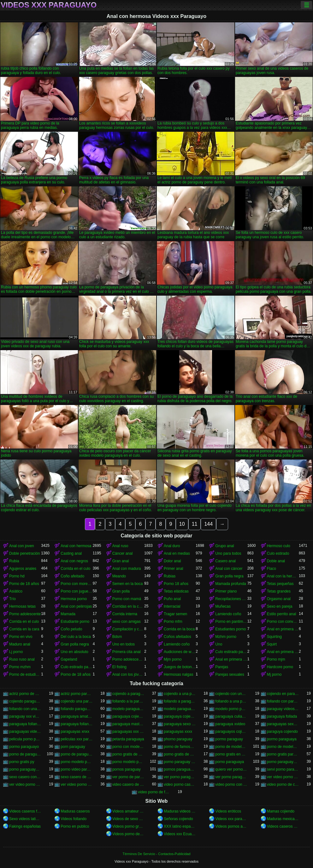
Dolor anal (172, 561)
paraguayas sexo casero (283, 724)
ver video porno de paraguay (283, 777)
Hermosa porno (74, 599)
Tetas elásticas (176, 591)
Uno (219, 644)
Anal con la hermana (283, 576)
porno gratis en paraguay (231, 754)
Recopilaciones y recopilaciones (231, 599)
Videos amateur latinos (128, 811)
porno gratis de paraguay (128, 754)
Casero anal (225, 561)
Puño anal (172, 599)
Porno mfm (173, 622)
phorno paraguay (178, 739)
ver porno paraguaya (231, 777)
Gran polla (121, 591)
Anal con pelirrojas (76, 606)
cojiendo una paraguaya (77, 701)
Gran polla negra (229, 576)
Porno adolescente (25, 614)
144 (208, 524)
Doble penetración (24, 553)
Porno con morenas (77, 584)
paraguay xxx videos (25, 716)
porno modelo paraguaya (128, 762)
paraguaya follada (282, 716)
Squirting (274, 637)
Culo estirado (278, 553)
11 (195, 524)
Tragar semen (175, 614)
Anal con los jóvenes (128, 674)
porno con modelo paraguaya (128, 747)
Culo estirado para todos (231, 652)
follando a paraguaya (180, 701)
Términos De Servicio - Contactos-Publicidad (157, 854)
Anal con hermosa (76, 546)
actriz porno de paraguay (25, 694)
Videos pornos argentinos (231, 826)
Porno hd (17, 576)
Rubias (170, 576)
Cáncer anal (123, 553)
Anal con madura (127, 569)
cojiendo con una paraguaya (231, 694)
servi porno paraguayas (283, 769)
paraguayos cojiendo (231, 732)
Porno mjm (276, 659)
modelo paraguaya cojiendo (128, 709)
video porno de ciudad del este (283, 784)
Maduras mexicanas (283, 819)
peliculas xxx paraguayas (77, 739)
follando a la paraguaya (128, 701)
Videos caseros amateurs (283, 826)
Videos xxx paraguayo (231, 819)
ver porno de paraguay (128, 777)
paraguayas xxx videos (128, 732)
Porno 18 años (176, 584)
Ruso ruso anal (22, 659)
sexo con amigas (127, 622)
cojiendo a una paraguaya (180, 694)
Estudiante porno (75, 622)
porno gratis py (22, 762)
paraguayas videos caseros (25, 732)
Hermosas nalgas (178, 674)
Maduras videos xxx (180, 811)
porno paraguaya (230, 762)
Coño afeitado (72, 576)
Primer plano (226, 591)
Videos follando (74, 819)
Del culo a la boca (76, 637)
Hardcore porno (280, 667)
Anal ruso (120, 546)
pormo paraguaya (282, 739)
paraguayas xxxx (178, 732)
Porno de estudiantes (25, 674)
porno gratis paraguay (283, 754)
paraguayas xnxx (75, 732)
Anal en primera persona (283, 629)
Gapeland (69, 659)
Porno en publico (75, 826)
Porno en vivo (21, 637)
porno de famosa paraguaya (180, 747)
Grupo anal (224, 546)
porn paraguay (73, 747)
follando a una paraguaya (231, 701)
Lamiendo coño (228, 614)
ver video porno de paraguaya (25, 784)
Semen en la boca (128, 584)
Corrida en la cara (24, 629)
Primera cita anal (127, 652)
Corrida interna (125, 614)
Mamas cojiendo (281, 811)
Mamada (68, 614)
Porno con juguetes (77, 591)
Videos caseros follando (25, 811)
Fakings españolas (25, 826)
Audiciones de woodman (180, 652)
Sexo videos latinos (25, 819)
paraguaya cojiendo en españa (128, 716)
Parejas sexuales (230, 674)
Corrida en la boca (179, 629)
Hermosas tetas (22, 606)
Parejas (222, 667)
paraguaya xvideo (230, 724)
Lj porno (16, 652)
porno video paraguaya (77, 769)
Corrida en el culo (75, 569)
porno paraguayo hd (25, 769)
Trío (12, 599)
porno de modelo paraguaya (231, 747)
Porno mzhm (20, 667)
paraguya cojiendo (282, 732)
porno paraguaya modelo (283, 762)
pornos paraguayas (180, 769)
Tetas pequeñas (280, 584)
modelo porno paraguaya (231, 709)
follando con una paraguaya (25, 709)
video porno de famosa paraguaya (154, 792)
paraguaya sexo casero (180, 724)
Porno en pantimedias (231, 622)
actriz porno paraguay (77, 694)
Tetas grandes (279, 591)
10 (182, 524)
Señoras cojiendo (178, 819)
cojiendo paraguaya (25, 701)
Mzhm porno (226, 637)
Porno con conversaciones (283, 622)
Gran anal (121, 561)
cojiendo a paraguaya (128, 694)
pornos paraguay (127, 769)
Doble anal (276, 561)
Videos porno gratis (128, 826)
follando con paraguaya (283, 701)
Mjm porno (173, 659)
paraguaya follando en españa (77, 724)
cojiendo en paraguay (283, 694)
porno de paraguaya (25, 754)
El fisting (119, 667)
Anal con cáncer (229, 569)
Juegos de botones (180, 667)
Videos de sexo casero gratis (128, 819)
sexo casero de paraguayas (77, 777)
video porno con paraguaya (231, 784)
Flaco (272, 569)
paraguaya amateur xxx (77, 716)
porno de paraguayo (77, 754)
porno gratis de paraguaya (180, 754)
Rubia (14, 561)
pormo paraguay (229, 739)
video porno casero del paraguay (180, 784)
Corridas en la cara (128, 606)
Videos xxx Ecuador (180, 834)
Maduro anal (20, 644)
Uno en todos (124, 644)
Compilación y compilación (128, 629)
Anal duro (172, 546)
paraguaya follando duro (25, 724)
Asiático (16, 591)
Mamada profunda (230, 584)
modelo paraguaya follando (180, 709)
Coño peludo (71, 629)
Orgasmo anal (279, 599)
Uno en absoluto (74, 652)
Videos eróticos (228, 811)
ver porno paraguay (180, 777)
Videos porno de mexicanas (128, 834)
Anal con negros (74, 561)
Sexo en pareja (280, 606)
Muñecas (223, 606)
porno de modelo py (283, 747)
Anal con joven (22, 546)
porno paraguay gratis (180, 762)
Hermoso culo (279, 546)
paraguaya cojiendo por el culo (180, 716)
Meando (119, 576)
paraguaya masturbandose (128, 724)
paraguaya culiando (231, 716)
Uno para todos (228, 553)
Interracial (172, 606)
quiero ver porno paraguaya (231, 769)
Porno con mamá (127, 599)
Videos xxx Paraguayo (49, 5)
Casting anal (71, 553)
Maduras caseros (75, 811)
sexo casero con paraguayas (25, 777)
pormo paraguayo (24, 747)
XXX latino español (180, 826)
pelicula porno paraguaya (25, 739)
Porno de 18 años (24, 584)
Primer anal (173, 569)
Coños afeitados (177, 637)
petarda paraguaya (128, 739)
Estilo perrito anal (282, 614)
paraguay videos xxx (283, 709)
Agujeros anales (23, 569)
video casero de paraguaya (128, 784)
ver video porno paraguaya (77, 784)
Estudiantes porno (230, 629)
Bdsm (117, 637)
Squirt (272, 644)
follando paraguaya (77, 709)
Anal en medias (177, 553)
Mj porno (274, 674)
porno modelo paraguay (77, 762)
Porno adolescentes (128, 659)
